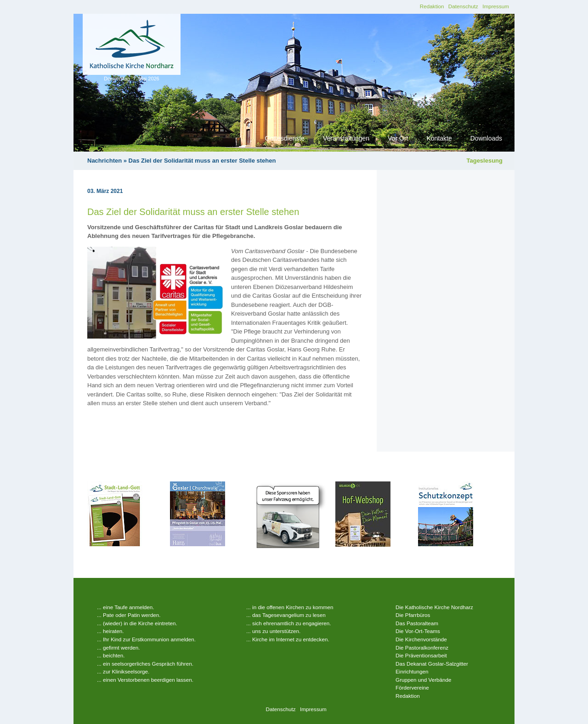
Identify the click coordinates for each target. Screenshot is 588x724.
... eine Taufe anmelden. (126, 607)
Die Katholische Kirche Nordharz (434, 607)
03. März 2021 (105, 191)
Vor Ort (398, 138)
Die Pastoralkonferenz (422, 648)
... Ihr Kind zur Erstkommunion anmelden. (146, 639)
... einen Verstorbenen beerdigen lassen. (145, 680)
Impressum (496, 6)
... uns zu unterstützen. (273, 631)
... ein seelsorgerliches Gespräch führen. (145, 664)
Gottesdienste (285, 138)
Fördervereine (412, 687)
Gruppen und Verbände (424, 680)
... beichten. (111, 655)
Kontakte (439, 138)
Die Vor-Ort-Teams (418, 631)
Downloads (486, 138)
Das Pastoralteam (417, 623)
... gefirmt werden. (119, 648)
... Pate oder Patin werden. (129, 615)
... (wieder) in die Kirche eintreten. (137, 623)
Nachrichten (105, 161)
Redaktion (432, 6)
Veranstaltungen (346, 138)
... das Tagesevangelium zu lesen (286, 615)
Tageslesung (484, 161)
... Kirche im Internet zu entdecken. (288, 639)
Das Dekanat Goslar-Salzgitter (432, 664)
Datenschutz (463, 6)
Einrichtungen (412, 671)
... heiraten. (110, 631)
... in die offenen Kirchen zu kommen (290, 607)
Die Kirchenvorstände (421, 639)
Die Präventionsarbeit (421, 655)
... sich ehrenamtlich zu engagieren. (289, 623)
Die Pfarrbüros (413, 615)
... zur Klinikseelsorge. (123, 671)
